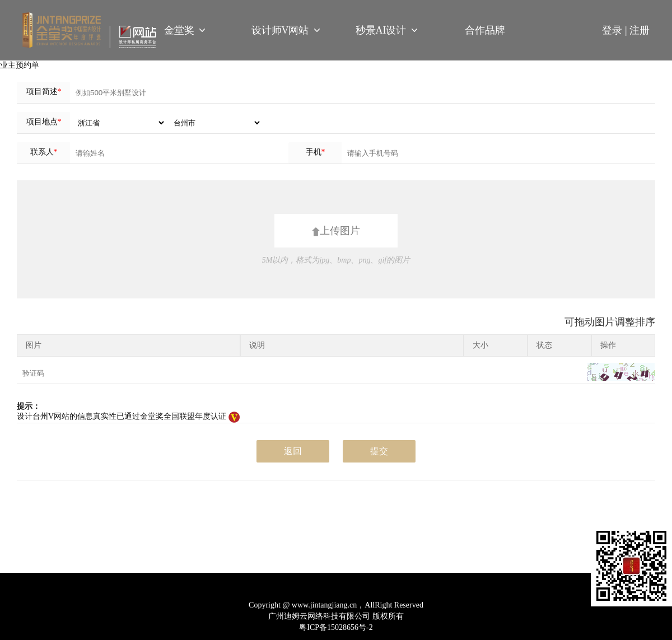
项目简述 (44, 92)
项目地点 (44, 122)
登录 (616, 30)
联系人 (44, 152)
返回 (293, 451)
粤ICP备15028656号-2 (336, 627)
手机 (316, 152)
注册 (640, 30)
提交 (379, 451)
